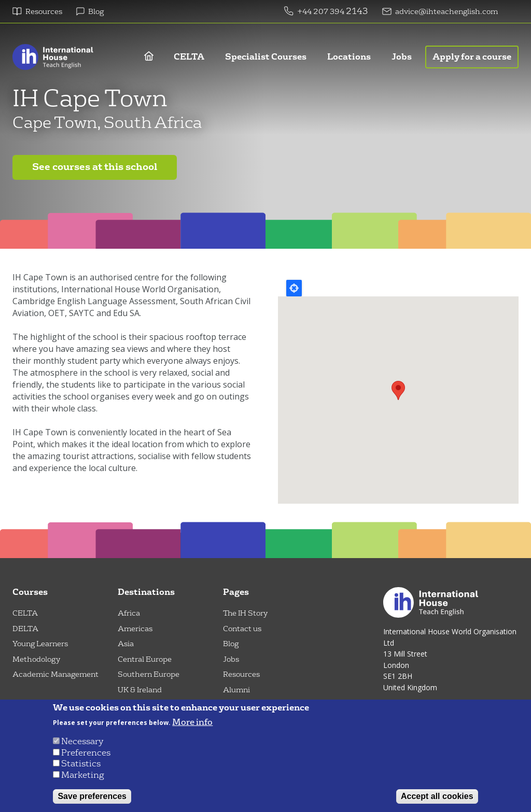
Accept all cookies (437, 796)
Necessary (82, 741)
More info (192, 722)
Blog (96, 12)
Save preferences (92, 796)
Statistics (81, 764)
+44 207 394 (322, 12)
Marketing (83, 775)
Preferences (86, 753)
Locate (294, 288)
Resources (44, 12)
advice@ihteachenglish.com (446, 12)
